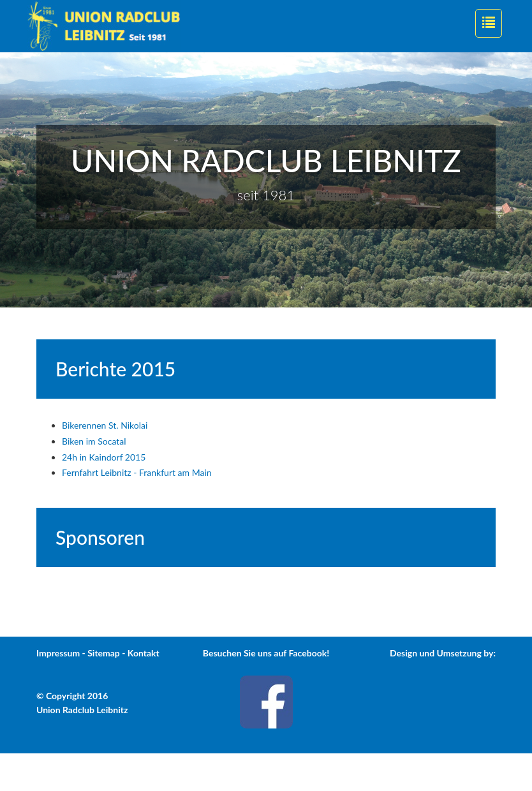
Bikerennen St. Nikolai (105, 425)
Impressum (58, 653)
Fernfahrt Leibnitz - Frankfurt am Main (137, 472)
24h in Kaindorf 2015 (104, 457)
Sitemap (104, 653)
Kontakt (144, 653)
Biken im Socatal (94, 441)
